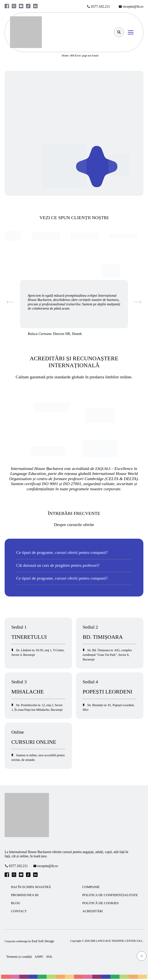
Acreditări (93, 912)
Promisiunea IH (25, 896)
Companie (91, 887)
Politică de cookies (101, 904)
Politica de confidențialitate (111, 896)
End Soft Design (43, 942)
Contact (19, 912)
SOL (50, 958)
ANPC (40, 958)
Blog (16, 904)
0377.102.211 (100, 7)
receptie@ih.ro (133, 7)
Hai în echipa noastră (31, 887)
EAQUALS (103, 469)
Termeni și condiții (20, 958)
